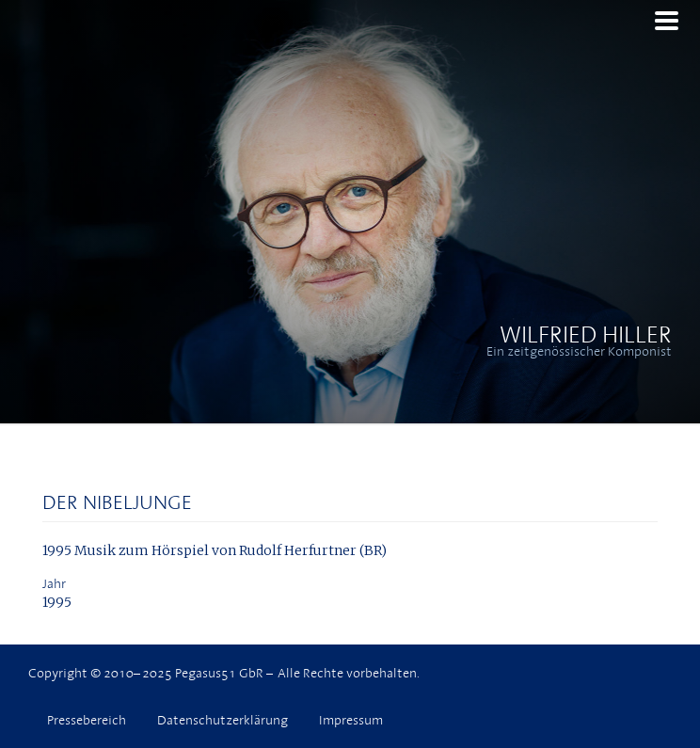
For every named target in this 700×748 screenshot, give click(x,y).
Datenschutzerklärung (223, 720)
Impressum (351, 720)
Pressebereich (87, 720)
